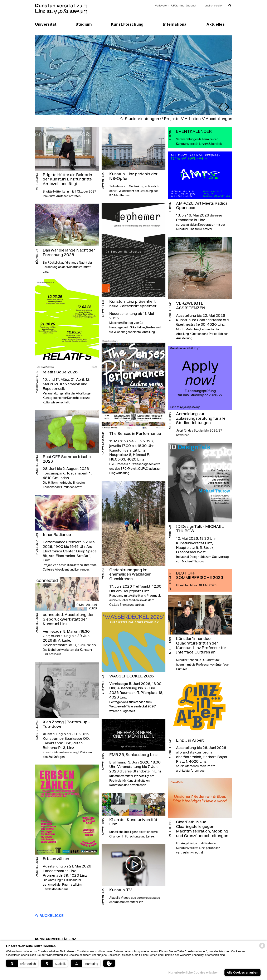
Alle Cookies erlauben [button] (242, 972)
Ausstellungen (219, 119)
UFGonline (178, 6)
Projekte (172, 119)
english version (214, 6)
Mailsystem (162, 6)
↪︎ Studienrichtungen (140, 119)
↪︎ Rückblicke (49, 916)
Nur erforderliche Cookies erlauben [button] (193, 972)
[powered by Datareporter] (262, 948)
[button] (22, 963)
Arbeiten (193, 119)
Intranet (191, 6)
